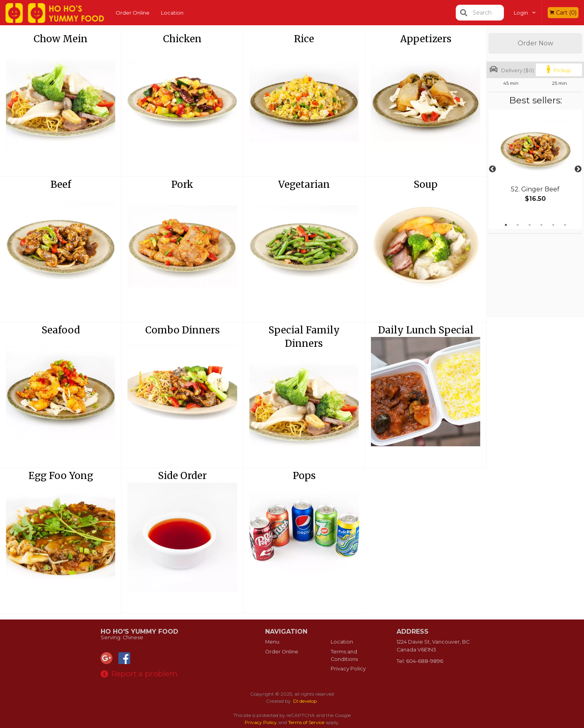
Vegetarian (304, 184)
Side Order (182, 476)
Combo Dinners (182, 330)
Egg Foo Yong (61, 476)
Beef (61, 184)
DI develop (305, 701)
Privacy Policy (348, 669)
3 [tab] (530, 225)
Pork (182, 184)
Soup (426, 184)
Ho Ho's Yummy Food (139, 632)
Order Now (535, 43)
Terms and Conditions (344, 655)
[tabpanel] (535, 165)
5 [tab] (553, 225)
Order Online (133, 13)
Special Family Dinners (304, 337)
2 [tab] (518, 225)
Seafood (61, 330)
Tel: (420, 661)
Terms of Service (306, 722)
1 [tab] (506, 225)
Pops (304, 476)
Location (172, 13)
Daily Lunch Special (426, 330)
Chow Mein (61, 39)
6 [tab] (565, 225)
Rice (304, 39)
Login (521, 13)
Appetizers (426, 39)
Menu (272, 642)
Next (578, 169)
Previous (492, 169)
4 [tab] (541, 225)
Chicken (182, 39)
